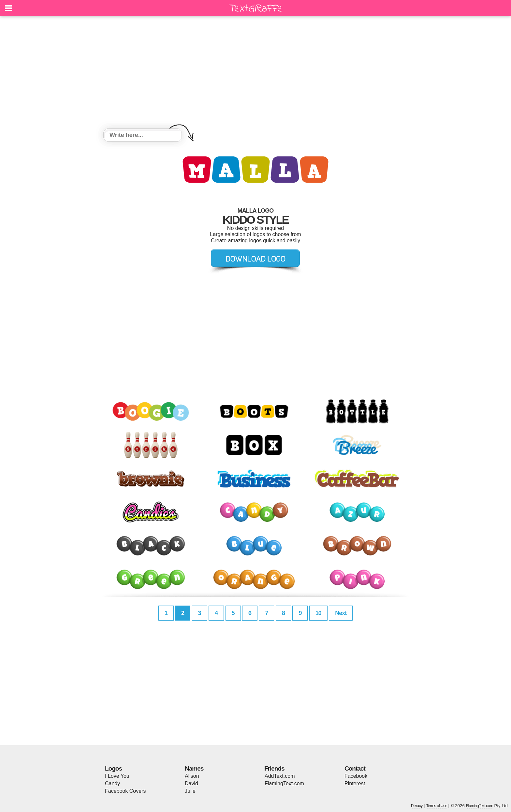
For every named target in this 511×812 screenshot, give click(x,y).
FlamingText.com (284, 783)
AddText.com (280, 776)
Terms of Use (437, 806)
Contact (355, 768)
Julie (190, 791)
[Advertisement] (255, 73)
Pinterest (355, 783)
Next (341, 613)
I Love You (117, 776)
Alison (192, 776)
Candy (112, 783)
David (191, 783)
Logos (113, 768)
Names (194, 768)
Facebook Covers (125, 791)
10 (318, 613)
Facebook (356, 776)
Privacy (417, 806)
